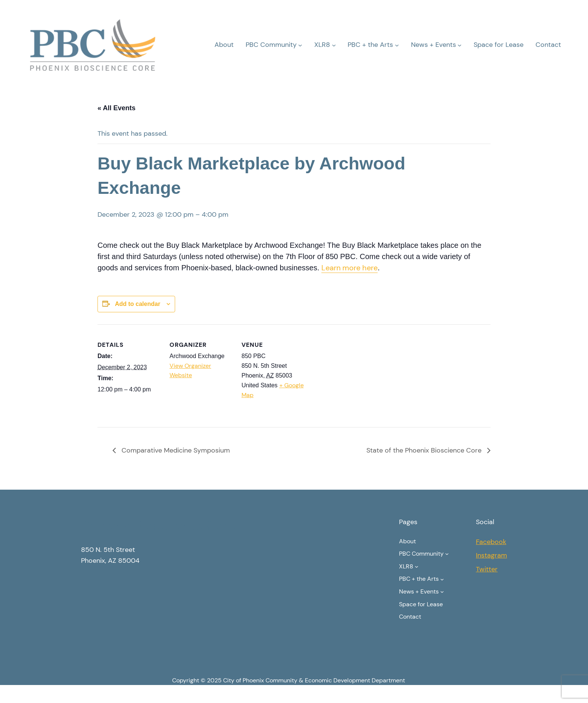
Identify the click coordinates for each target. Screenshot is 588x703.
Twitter (487, 569)
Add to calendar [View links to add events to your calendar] (137, 304)
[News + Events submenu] (460, 45)
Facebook (491, 542)
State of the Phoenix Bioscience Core (425, 450)
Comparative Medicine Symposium (175, 450)
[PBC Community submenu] (300, 45)
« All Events (116, 108)
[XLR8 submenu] (334, 45)
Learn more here (349, 268)
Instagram (491, 555)
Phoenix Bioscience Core (158, 526)
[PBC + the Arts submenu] (397, 45)
